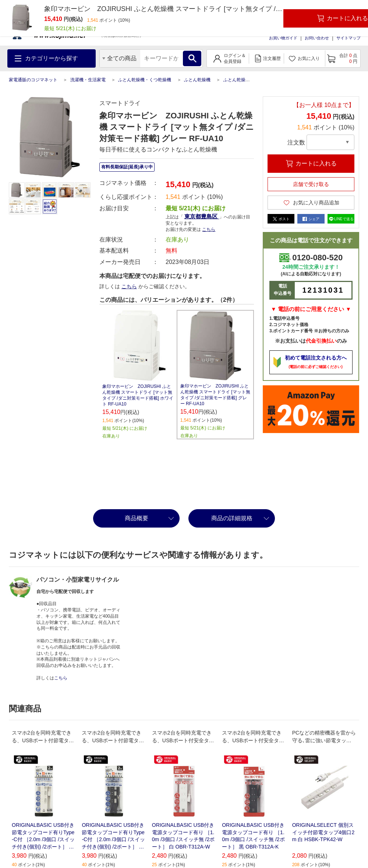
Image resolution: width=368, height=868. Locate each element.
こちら (209, 229)
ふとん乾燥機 (197, 80)
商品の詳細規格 (232, 518)
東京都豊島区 (202, 216)
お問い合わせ (317, 38)
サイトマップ (348, 38)
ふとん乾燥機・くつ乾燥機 (145, 80)
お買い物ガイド (283, 38)
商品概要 (137, 518)
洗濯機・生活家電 (88, 80)
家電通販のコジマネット (33, 80)
